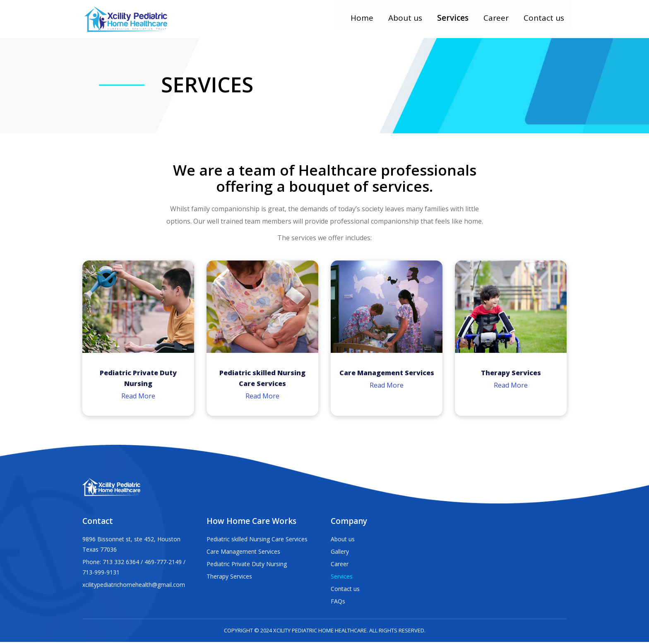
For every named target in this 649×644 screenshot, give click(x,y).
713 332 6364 (121, 564)
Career (499, 22)
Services (455, 22)
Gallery (340, 554)
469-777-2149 (163, 564)
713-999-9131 (101, 574)
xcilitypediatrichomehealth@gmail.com (134, 587)
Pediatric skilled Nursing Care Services (257, 541)
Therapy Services (229, 578)
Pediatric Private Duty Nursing (247, 566)
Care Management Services (243, 554)
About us (408, 22)
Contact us (546, 22)
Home (364, 22)
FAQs (338, 603)
